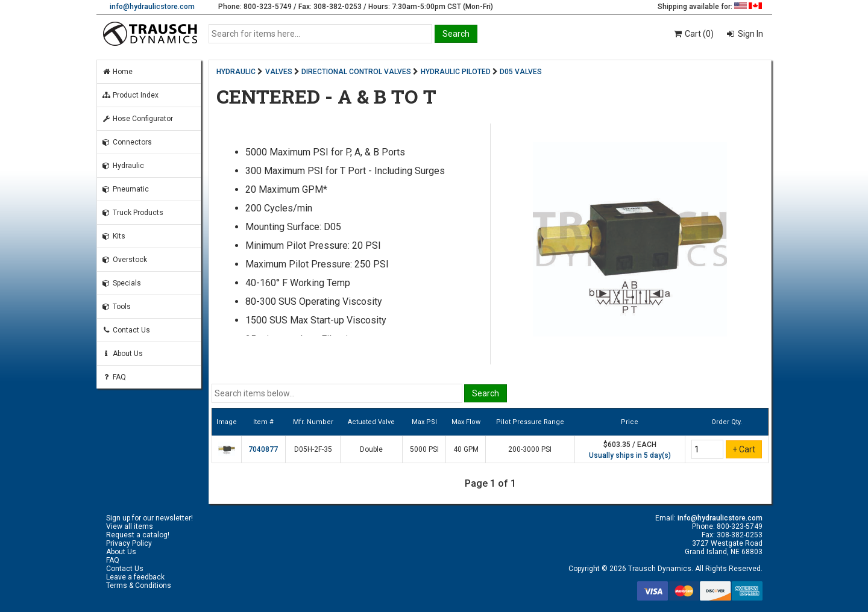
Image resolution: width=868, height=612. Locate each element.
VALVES (279, 72)
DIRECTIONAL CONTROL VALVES (356, 72)
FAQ (114, 377)
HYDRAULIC (236, 72)
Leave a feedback (135, 577)
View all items (130, 526)
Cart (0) (693, 34)
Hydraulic (123, 166)
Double (371, 449)
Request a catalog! (138, 535)
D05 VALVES (521, 72)
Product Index (130, 95)
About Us (122, 354)
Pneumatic (125, 189)
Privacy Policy (129, 543)
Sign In (750, 34)
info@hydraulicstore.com (152, 7)
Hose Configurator (137, 119)
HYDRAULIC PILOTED (456, 72)
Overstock (124, 260)
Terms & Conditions (139, 585)
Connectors (127, 142)
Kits (114, 236)
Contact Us (126, 330)
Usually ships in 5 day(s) (630, 455)
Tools (116, 307)
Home (117, 72)
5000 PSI (424, 449)
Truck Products (133, 213)
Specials (121, 283)
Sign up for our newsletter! (149, 518)
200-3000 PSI (530, 449)
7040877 (263, 449)
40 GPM (466, 449)
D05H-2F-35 (313, 449)
